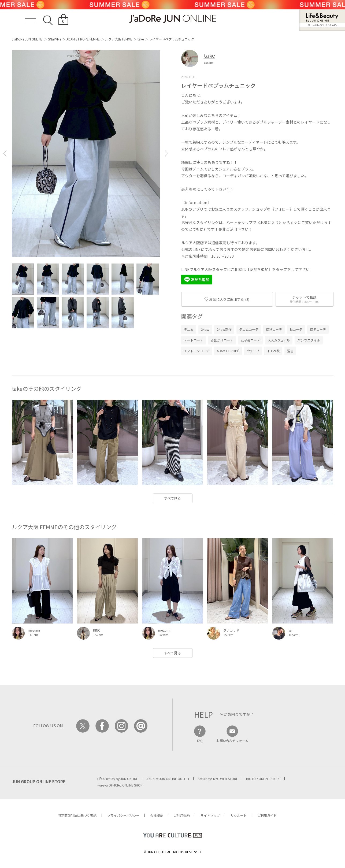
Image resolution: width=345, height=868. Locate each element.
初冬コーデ (318, 329)
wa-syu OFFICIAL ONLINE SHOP (120, 785)
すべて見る (173, 498)
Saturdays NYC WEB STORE (218, 779)
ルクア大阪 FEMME (119, 39)
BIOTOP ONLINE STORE (263, 779)
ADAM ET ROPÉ (228, 351)
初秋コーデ (274, 329)
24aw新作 (224, 329)
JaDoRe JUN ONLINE (173, 19)
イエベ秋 (273, 351)
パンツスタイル (309, 340)
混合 (290, 351)
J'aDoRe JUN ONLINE (27, 39)
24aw (205, 329)
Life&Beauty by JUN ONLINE (118, 779)
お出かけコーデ (222, 340)
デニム (189, 329)
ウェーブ (253, 351)
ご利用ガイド (267, 815)
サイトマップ (210, 815)
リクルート (239, 815)
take (141, 39)
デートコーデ (194, 340)
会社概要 (157, 815)
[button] (5, 153)
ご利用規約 (182, 815)
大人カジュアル (279, 340)
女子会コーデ (250, 340)
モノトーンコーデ (197, 351)
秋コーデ (296, 329)
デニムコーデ (249, 329)
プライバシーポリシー (123, 815)
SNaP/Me (55, 39)
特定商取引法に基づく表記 (77, 815)
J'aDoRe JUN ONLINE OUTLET (168, 779)
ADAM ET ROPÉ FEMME (83, 39)
